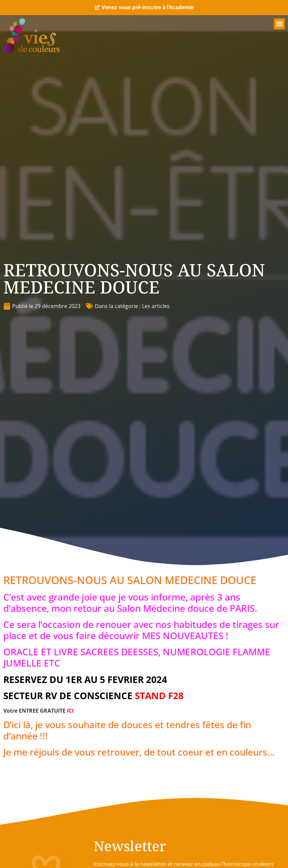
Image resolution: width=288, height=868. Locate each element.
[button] (279, 24)
